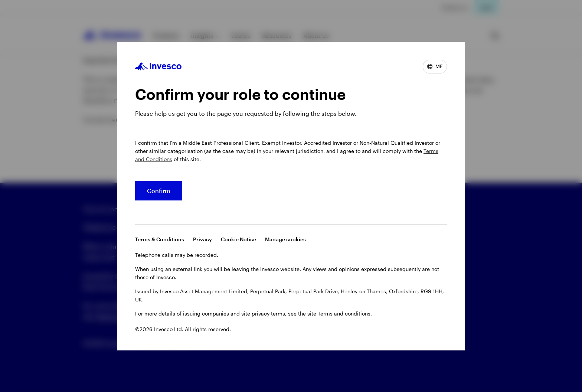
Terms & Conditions (160, 239)
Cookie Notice (238, 239)
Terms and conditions (344, 313)
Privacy (202, 239)
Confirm (159, 191)
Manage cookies (285, 239)
